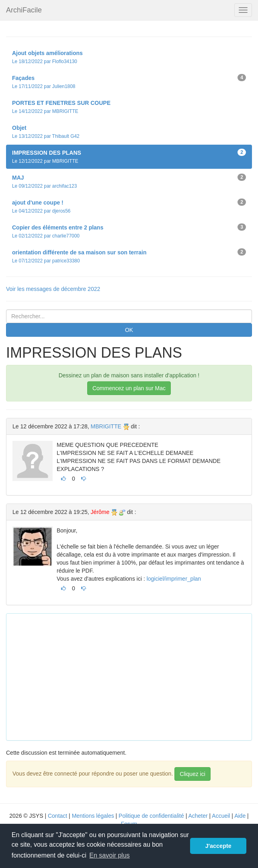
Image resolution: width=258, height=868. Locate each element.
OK (129, 330)
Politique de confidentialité (151, 816)
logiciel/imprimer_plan (174, 579)
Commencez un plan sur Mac (129, 388)
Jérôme (100, 512)
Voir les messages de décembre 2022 (53, 289)
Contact (57, 816)
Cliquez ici (192, 774)
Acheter (198, 816)
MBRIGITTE (106, 426)
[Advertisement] (135, 676)
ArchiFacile (24, 10)
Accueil (221, 816)
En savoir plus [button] (110, 855)
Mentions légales (93, 816)
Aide (240, 816)
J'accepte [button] (218, 846)
